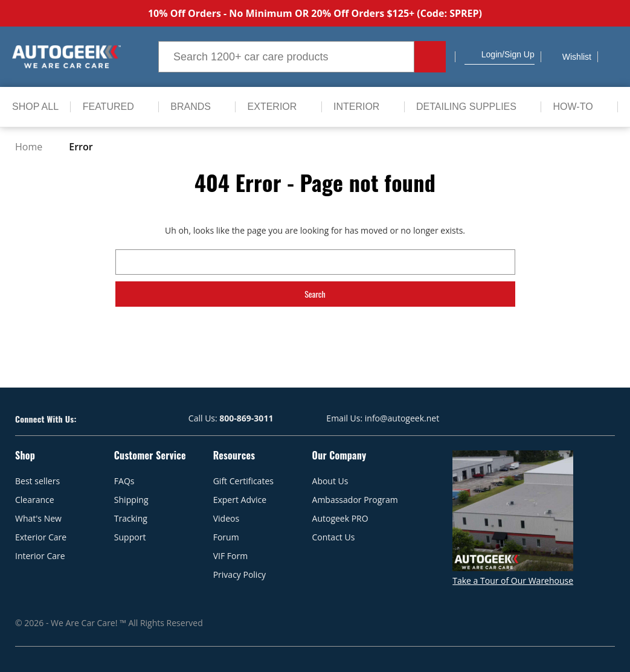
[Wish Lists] (569, 57)
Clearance (35, 500)
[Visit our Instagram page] (129, 419)
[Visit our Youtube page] (107, 419)
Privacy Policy (239, 574)
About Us (330, 481)
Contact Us (334, 537)
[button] (469, 54)
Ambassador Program (355, 500)
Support (130, 537)
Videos (226, 518)
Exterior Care (41, 537)
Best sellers (37, 481)
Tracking (131, 518)
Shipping (131, 500)
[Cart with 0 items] (611, 57)
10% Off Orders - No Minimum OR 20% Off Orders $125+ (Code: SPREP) (315, 13)
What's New (38, 518)
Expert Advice (240, 500)
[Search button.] (430, 57)
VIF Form (230, 556)
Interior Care (40, 556)
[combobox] (286, 57)
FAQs (124, 481)
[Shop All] (35, 107)
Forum (226, 537)
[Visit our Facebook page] (86, 419)
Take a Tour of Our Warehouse (513, 581)
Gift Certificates (243, 481)
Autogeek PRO (340, 518)
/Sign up (518, 54)
